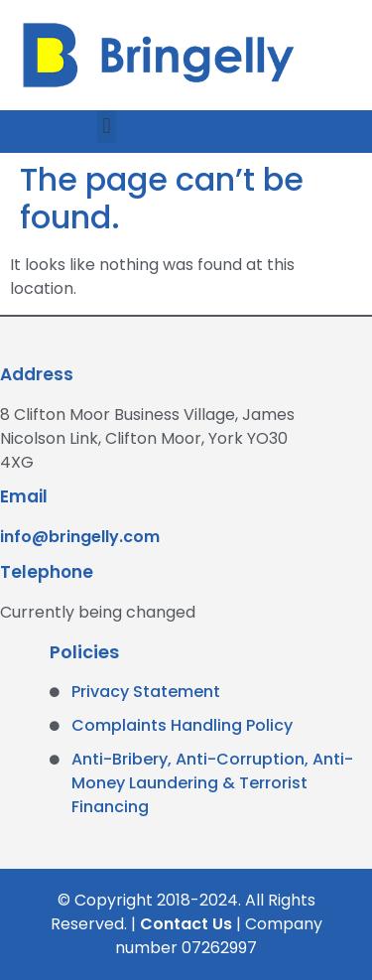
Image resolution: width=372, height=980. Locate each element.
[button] (107, 127)
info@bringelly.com (80, 537)
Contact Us (186, 924)
